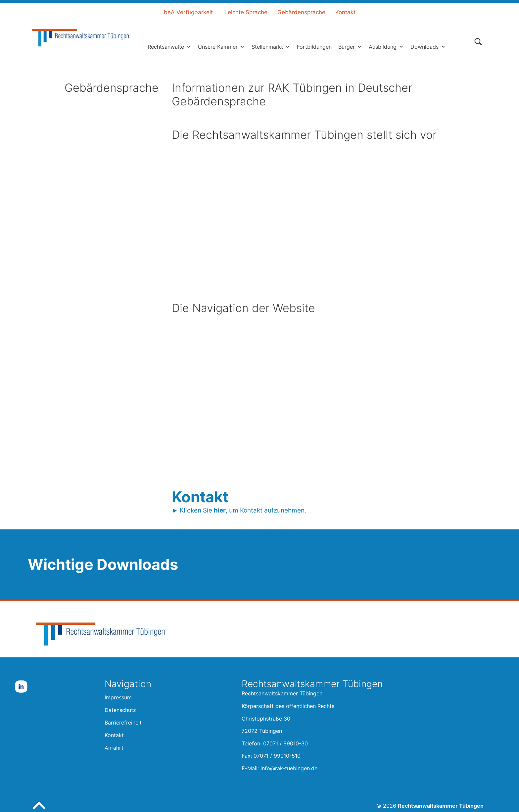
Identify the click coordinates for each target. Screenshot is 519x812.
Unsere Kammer (221, 47)
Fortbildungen (314, 47)
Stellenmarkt (271, 47)
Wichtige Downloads (103, 564)
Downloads (428, 47)
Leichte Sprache (246, 12)
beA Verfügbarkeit (188, 12)
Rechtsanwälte (169, 47)
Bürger (350, 47)
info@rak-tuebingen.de (289, 768)
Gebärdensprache (301, 12)
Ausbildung (386, 47)
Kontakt (345, 12)
